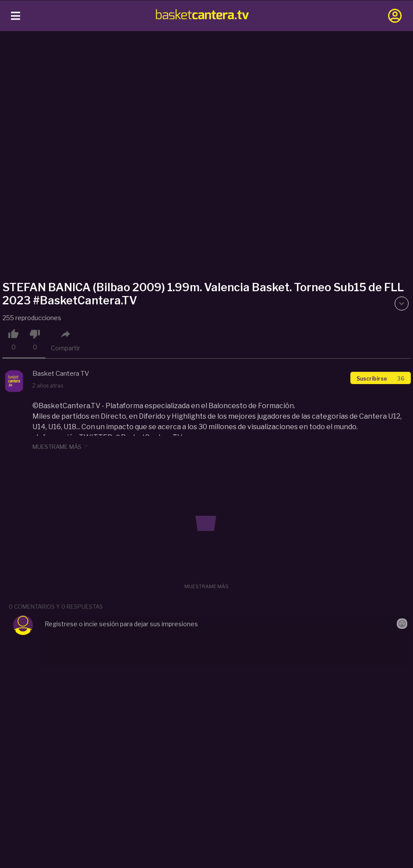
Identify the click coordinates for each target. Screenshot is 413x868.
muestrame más (61, 446)
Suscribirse (381, 379)
